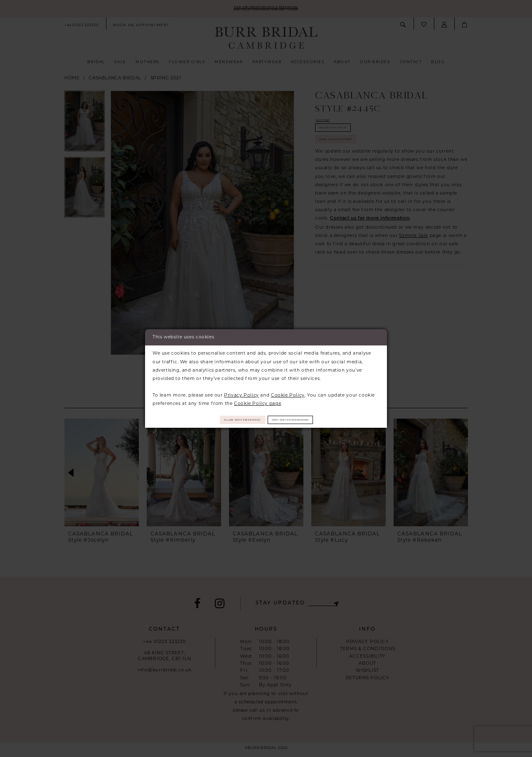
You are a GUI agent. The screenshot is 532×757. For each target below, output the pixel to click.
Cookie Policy (288, 392)
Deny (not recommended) (308, 420)
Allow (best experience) (225, 420)
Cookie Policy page (257, 401)
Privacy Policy (241, 392)
